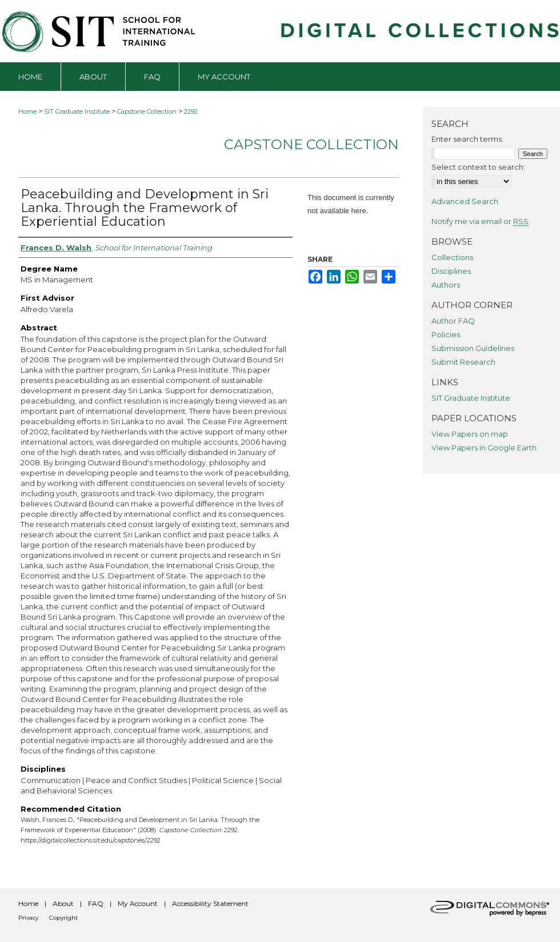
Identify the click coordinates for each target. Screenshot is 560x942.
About (63, 903)
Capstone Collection (147, 111)
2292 (191, 111)
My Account (138, 903)
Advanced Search (465, 201)
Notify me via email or (480, 221)
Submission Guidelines (473, 348)
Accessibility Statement (210, 903)
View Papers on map (470, 434)
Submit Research (463, 362)
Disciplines (451, 271)
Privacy (28, 918)
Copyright (63, 918)
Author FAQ (453, 321)
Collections (452, 257)
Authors (446, 285)
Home (27, 111)
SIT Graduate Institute (77, 111)
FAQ (96, 903)
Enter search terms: (467, 139)
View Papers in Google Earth (484, 448)
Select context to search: (478, 167)
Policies (446, 334)
